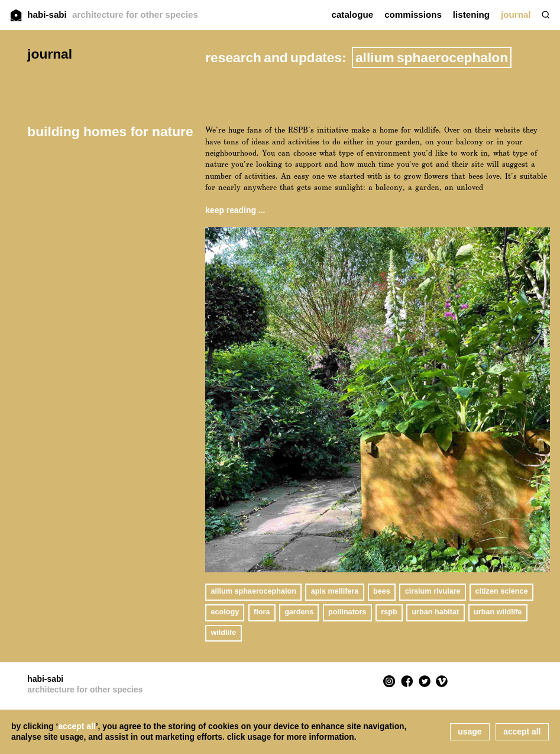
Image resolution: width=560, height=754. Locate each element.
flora (262, 612)
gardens (299, 612)
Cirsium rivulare (433, 591)
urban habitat (435, 612)
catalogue (353, 14)
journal (516, 14)
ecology (225, 612)
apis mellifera (335, 591)
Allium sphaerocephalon (254, 591)
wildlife (224, 633)
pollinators (347, 612)
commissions (413, 14)
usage (470, 732)
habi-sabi (113, 14)
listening (471, 14)
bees (382, 591)
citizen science (501, 591)
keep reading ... (235, 210)
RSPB (389, 612)
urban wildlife (498, 612)
